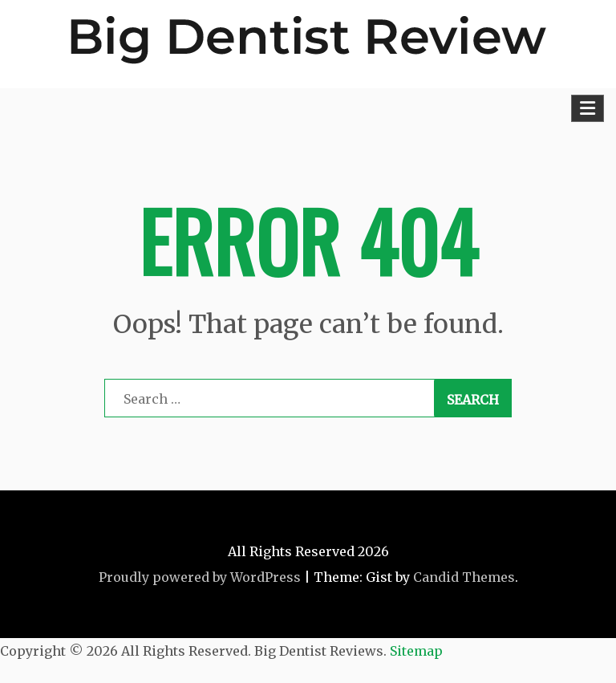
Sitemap (416, 651)
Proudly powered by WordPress (200, 577)
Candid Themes (464, 577)
